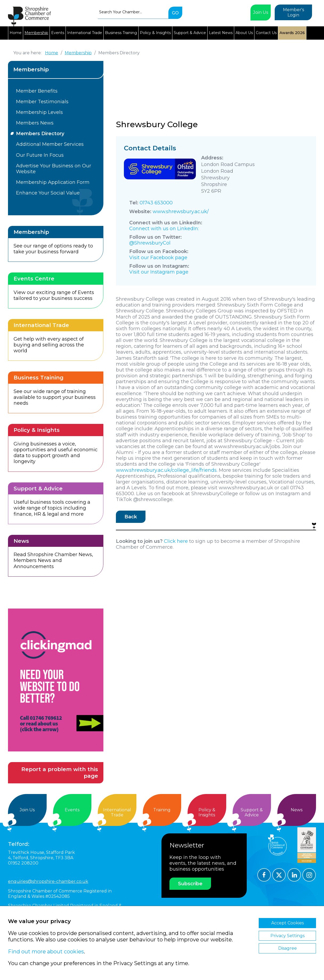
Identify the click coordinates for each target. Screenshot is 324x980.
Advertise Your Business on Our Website (54, 169)
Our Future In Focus (40, 155)
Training (162, 810)
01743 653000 (156, 203)
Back (131, 517)
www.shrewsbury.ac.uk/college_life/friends (166, 470)
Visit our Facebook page (158, 258)
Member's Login (293, 12)
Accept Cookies (287, 923)
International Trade (85, 33)
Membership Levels (39, 112)
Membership (36, 33)
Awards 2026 (292, 33)
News (297, 810)
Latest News (221, 33)
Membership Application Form (53, 182)
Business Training (121, 33)
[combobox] (133, 12)
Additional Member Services (50, 144)
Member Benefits (37, 91)
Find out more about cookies (46, 952)
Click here (176, 541)
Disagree (287, 948)
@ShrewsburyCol (150, 243)
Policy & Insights (155, 33)
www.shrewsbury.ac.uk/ (181, 212)
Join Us (261, 12)
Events (58, 33)
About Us (244, 33)
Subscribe (190, 884)
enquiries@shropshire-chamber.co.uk (48, 881)
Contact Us (266, 33)
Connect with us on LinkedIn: (164, 229)
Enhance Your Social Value (48, 193)
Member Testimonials (42, 102)
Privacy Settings (287, 936)
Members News (35, 123)
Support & (252, 812)
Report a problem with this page (60, 773)
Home (16, 33)
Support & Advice (190, 33)
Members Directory (40, 134)
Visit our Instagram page (159, 272)
